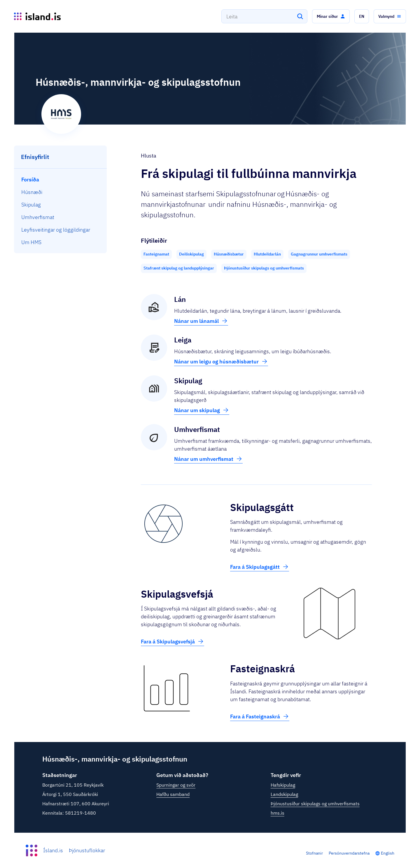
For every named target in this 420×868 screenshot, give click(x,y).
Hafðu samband (173, 794)
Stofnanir (314, 853)
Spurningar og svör (176, 785)
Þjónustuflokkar (87, 850)
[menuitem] (61, 180)
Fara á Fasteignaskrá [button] (260, 716)
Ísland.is (53, 850)
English (388, 853)
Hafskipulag (283, 785)
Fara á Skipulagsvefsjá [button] (173, 641)
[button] (331, 16)
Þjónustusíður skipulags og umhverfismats (315, 804)
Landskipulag (284, 794)
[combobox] (264, 16)
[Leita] (300, 16)
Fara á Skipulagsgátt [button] (260, 567)
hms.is (278, 813)
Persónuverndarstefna (349, 853)
